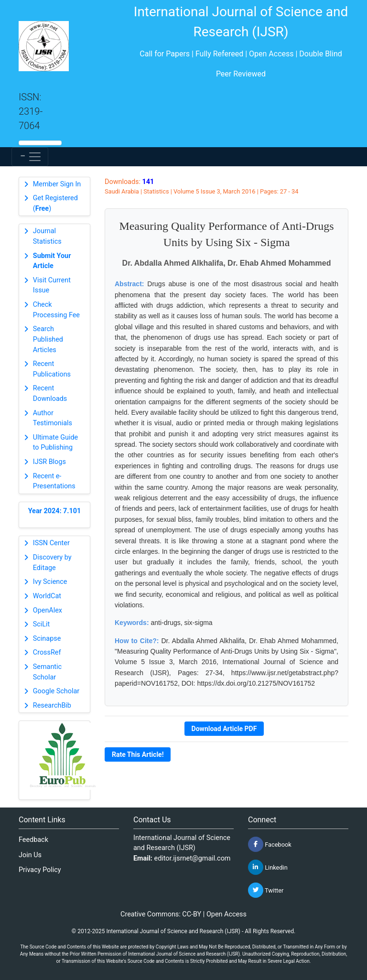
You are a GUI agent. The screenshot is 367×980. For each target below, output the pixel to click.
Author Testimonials (53, 418)
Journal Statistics (47, 236)
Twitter (266, 890)
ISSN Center (51, 543)
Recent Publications (52, 369)
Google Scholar (56, 691)
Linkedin (268, 867)
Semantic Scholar (47, 672)
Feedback (33, 840)
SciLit (42, 624)
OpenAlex (48, 610)
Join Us (30, 855)
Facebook (270, 844)
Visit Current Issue (52, 285)
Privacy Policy (40, 870)
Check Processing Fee (56, 310)
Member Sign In (57, 184)
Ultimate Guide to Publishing (55, 443)
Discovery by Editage (52, 563)
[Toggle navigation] (30, 157)
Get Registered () (55, 203)
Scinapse (47, 639)
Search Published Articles (48, 339)
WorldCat (47, 596)
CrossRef (47, 652)
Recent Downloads (50, 393)
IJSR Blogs (49, 462)
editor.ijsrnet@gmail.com (193, 858)
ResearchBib (52, 705)
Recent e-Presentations (54, 481)
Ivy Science (50, 582)
